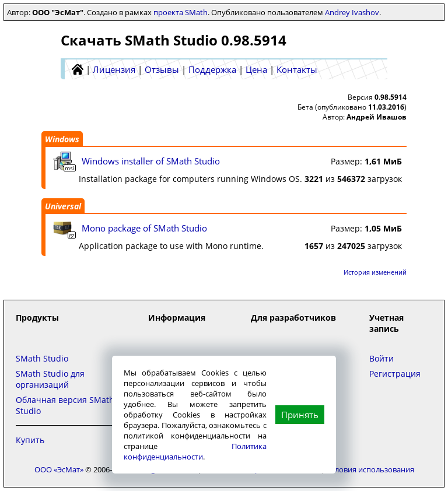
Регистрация (395, 373)
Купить (30, 440)
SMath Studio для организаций (50, 379)
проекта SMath (181, 12)
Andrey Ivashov (352, 12)
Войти (381, 358)
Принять (300, 415)
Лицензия (114, 69)
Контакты (297, 69)
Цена (256, 69)
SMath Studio (42, 358)
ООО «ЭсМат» (59, 469)
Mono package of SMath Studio (144, 228)
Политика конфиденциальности (195, 451)
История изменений (375, 272)
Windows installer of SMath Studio (151, 161)
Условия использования (370, 469)
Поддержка (212, 69)
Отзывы (162, 69)
